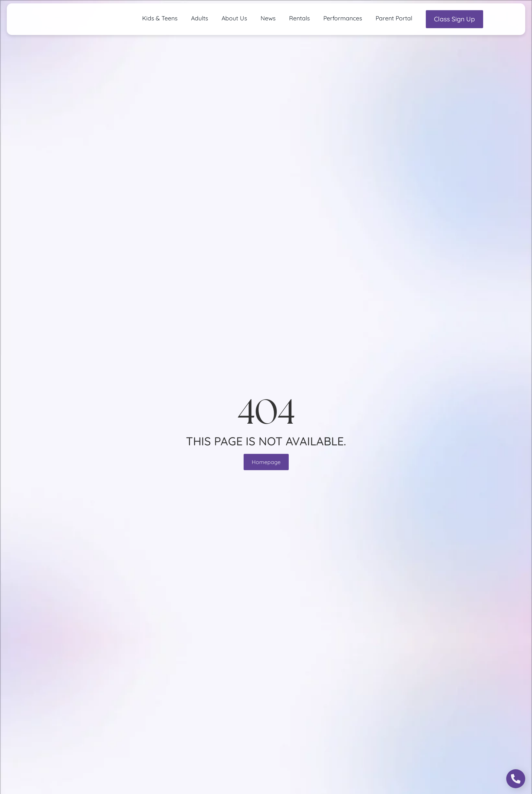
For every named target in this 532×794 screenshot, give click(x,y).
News (268, 18)
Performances (343, 18)
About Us (234, 18)
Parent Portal (394, 18)
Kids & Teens (160, 18)
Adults (199, 18)
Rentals (299, 18)
